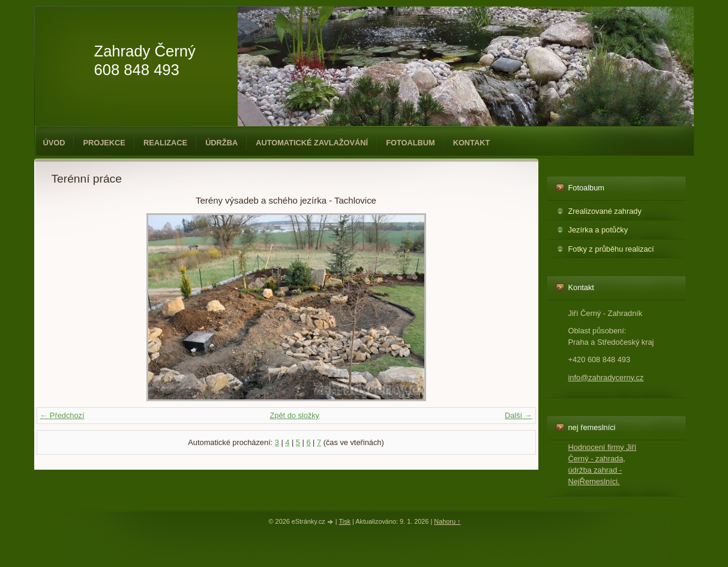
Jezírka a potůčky (598, 230)
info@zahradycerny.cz (606, 377)
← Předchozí (62, 415)
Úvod (54, 143)
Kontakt (472, 143)
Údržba (221, 143)
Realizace (165, 143)
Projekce (104, 143)
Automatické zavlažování (312, 143)
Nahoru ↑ (447, 521)
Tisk (344, 521)
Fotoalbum (411, 143)
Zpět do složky (294, 415)
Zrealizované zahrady (605, 211)
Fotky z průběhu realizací (611, 249)
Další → (519, 415)
